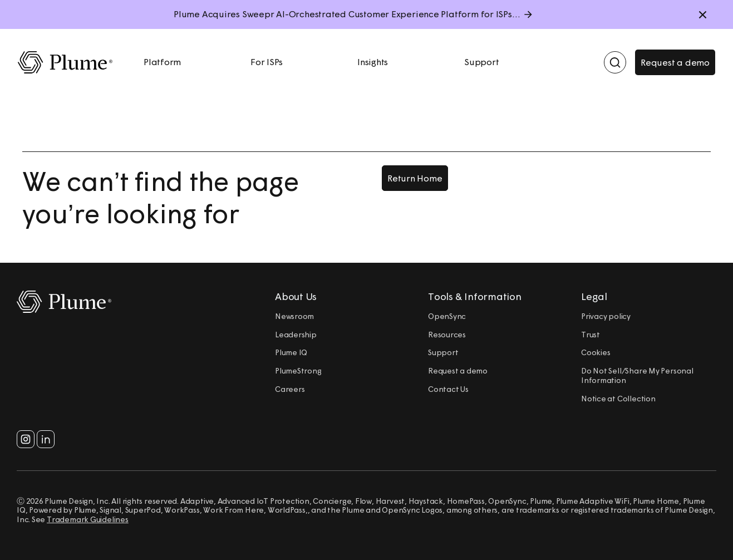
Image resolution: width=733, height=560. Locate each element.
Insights (373, 62)
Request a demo (675, 62)
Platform (162, 62)
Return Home (415, 178)
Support (482, 62)
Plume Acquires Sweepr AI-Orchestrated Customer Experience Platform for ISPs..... (350, 14)
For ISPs (267, 62)
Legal (594, 297)
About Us (296, 297)
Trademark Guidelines (88, 519)
